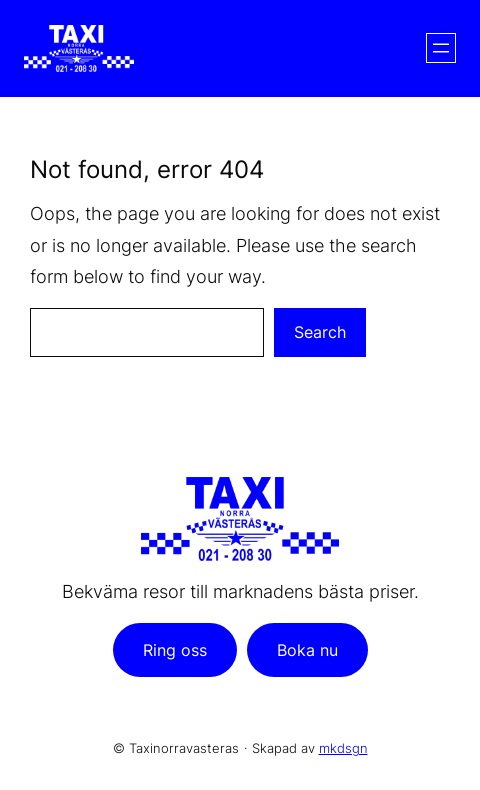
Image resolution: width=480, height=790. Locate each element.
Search (320, 332)
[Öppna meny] (441, 48)
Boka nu (307, 650)
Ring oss (175, 650)
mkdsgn (343, 748)
